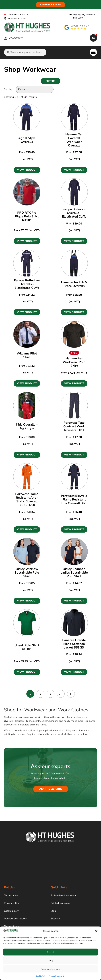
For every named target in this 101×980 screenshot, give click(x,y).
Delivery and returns (15, 919)
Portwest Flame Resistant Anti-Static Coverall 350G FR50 (27, 499)
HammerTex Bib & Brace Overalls (74, 284)
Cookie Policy (42, 976)
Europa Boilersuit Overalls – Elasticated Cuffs (74, 213)
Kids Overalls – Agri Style (27, 426)
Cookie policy (11, 911)
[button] (96, 931)
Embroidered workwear (64, 896)
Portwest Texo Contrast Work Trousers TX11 (74, 426)
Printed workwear (61, 903)
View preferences (50, 969)
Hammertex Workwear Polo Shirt (74, 362)
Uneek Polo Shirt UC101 (27, 647)
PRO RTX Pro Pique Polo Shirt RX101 (27, 216)
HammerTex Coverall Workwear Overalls (74, 140)
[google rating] (77, 27)
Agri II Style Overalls (27, 140)
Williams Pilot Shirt (27, 355)
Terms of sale (12, 926)
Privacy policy (11, 903)
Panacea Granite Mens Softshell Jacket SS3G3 (74, 644)
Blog (53, 911)
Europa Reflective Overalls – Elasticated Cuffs (27, 284)
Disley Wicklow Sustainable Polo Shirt (27, 573)
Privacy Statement (56, 976)
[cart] (93, 38)
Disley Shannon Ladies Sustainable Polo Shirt (74, 573)
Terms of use (11, 896)
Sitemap (55, 919)
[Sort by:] (35, 89)
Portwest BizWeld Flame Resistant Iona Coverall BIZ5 (74, 499)
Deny (51, 961)
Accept (50, 952)
